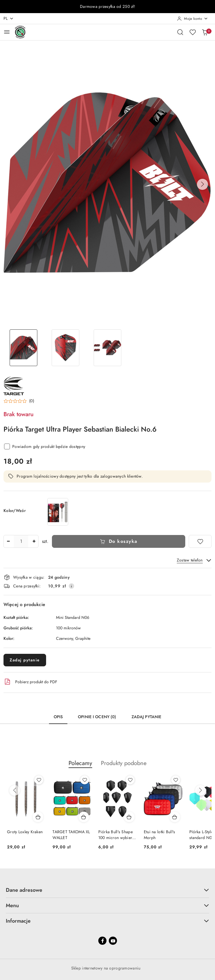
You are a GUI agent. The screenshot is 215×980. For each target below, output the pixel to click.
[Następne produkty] (200, 790)
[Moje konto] (193, 19)
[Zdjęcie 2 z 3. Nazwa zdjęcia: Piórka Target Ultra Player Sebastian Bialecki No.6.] (65, 348)
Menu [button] (107, 905)
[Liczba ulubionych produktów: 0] (193, 32)
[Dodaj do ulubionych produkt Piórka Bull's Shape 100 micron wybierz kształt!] (130, 780)
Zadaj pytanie (25, 660)
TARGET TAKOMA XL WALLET (71, 835)
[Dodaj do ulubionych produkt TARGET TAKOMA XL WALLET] (85, 780)
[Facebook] (102, 941)
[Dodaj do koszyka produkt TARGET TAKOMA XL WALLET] (84, 817)
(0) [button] (32, 401)
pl (9, 18)
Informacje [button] (107, 921)
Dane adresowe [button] (107, 890)
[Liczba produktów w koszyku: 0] (205, 32)
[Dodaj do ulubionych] (200, 541)
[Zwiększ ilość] (34, 541)
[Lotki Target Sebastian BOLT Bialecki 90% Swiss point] (58, 512)
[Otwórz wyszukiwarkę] (180, 32)
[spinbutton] (21, 541)
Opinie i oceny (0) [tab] (97, 717)
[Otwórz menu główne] (7, 32)
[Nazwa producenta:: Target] (14, 386)
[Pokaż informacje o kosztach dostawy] (71, 586)
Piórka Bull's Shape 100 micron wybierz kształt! (116, 835)
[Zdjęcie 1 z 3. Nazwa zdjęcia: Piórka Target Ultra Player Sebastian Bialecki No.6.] (23, 348)
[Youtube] (113, 941)
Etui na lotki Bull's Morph (160, 835)
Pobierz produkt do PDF (30, 682)
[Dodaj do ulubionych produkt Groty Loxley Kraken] (39, 780)
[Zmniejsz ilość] (8, 541)
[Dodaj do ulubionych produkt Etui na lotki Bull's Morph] (176, 780)
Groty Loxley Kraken (25, 832)
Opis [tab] (58, 717)
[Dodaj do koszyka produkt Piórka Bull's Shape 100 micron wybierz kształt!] (129, 817)
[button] (202, 184)
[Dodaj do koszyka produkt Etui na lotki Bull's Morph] (175, 817)
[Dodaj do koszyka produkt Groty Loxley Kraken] (38, 817)
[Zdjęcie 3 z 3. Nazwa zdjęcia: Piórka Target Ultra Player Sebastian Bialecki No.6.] (107, 348)
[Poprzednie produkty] (15, 790)
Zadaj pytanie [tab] (147, 717)
